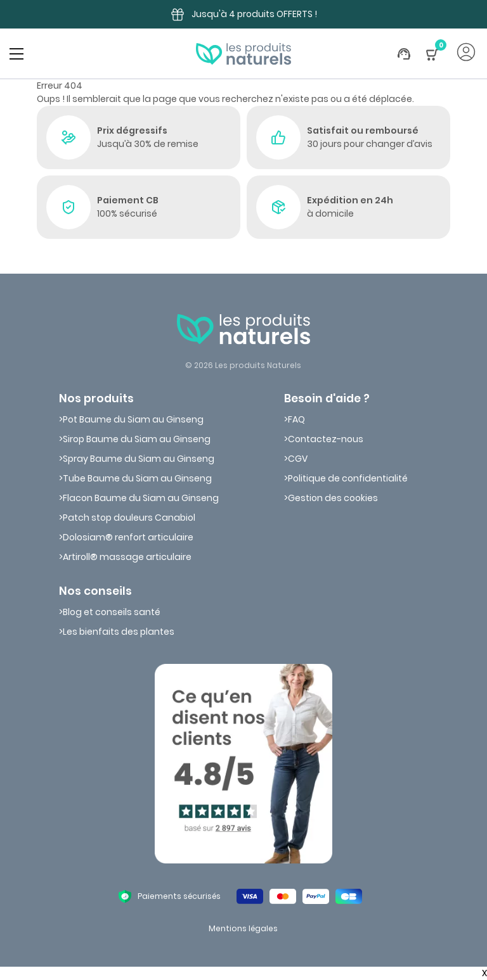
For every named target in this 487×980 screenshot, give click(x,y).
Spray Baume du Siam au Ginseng (139, 459)
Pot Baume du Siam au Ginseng (133, 419)
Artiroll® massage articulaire (127, 557)
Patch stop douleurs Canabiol (129, 518)
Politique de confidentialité (348, 478)
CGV (298, 459)
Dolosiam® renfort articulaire (128, 537)
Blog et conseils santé (112, 612)
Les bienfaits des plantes (119, 632)
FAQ (296, 419)
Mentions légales (243, 928)
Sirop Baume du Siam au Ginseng (137, 439)
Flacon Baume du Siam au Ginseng (141, 498)
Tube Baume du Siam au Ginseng (137, 478)
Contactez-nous (326, 439)
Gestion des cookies (333, 498)
